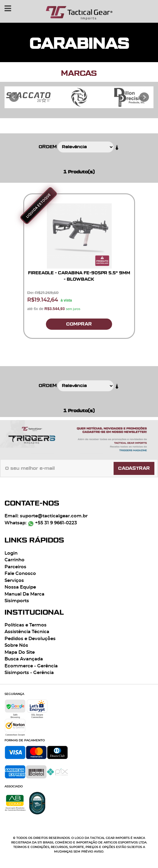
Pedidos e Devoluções (30, 639)
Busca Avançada (24, 659)
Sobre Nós (16, 645)
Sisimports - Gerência (29, 673)
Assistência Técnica (27, 632)
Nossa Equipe (20, 587)
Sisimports (17, 601)
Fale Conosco (20, 574)
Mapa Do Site (20, 652)
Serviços (14, 581)
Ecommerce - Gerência (31, 666)
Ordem (48, 147)
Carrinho (15, 560)
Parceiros (15, 567)
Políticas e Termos (26, 625)
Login (11, 553)
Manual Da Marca (24, 594)
